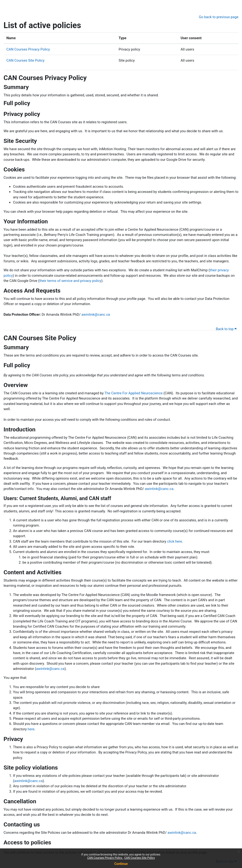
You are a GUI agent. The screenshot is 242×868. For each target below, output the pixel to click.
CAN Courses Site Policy (139, 858)
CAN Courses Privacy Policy (105, 858)
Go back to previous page (219, 17)
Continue (121, 864)
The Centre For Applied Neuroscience (134, 393)
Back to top (226, 329)
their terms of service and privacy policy (70, 281)
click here (175, 541)
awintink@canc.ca (96, 315)
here (31, 729)
